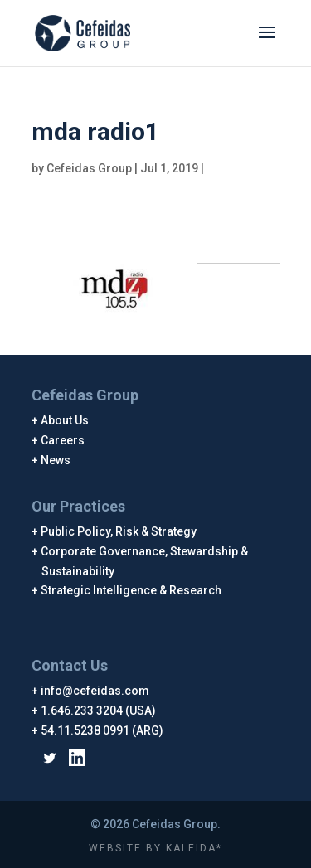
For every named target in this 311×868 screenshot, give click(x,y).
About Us (65, 420)
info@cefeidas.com (95, 691)
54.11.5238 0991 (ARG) (102, 730)
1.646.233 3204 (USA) (99, 710)
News (56, 460)
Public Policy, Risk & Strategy (119, 531)
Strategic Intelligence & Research (131, 590)
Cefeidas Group (89, 168)
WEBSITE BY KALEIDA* (155, 848)
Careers (63, 440)
